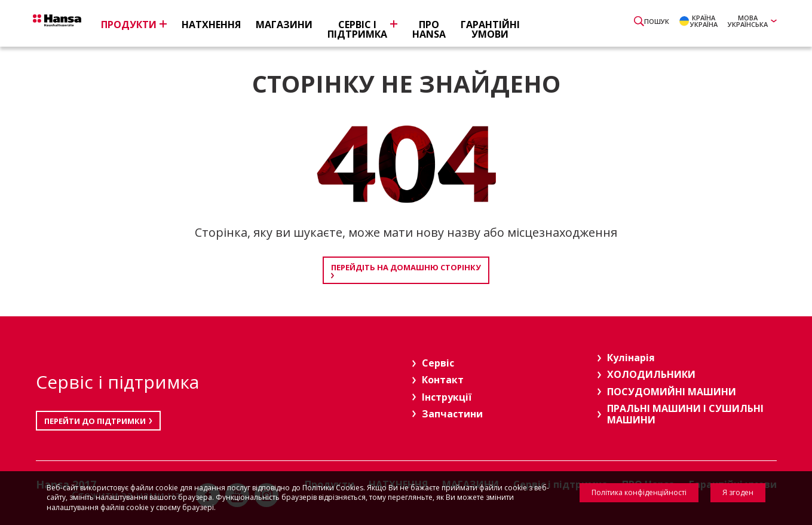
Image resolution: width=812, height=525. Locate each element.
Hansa (75, 25)
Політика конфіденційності (639, 492)
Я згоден (738, 492)
